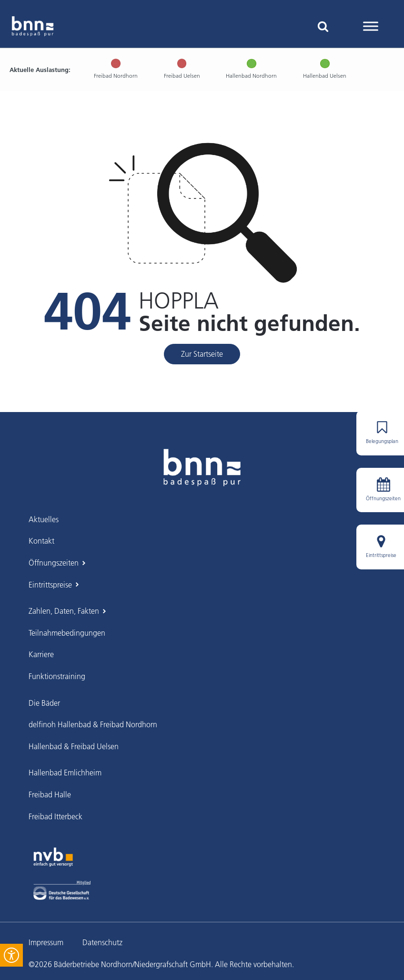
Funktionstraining (57, 676)
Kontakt (41, 541)
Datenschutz (102, 942)
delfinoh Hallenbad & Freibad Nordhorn (93, 724)
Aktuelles (44, 519)
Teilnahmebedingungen (67, 633)
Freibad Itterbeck (56, 816)
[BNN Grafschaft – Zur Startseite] (202, 467)
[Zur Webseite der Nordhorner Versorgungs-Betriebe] (53, 857)
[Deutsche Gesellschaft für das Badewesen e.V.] (62, 890)
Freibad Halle (50, 794)
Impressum (46, 942)
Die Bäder (44, 703)
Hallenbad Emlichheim (65, 773)
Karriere (41, 654)
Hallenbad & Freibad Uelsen (74, 746)
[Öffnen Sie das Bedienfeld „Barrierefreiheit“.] (11, 955)
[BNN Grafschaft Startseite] (33, 26)
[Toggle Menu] (371, 26)
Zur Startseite (202, 354)
